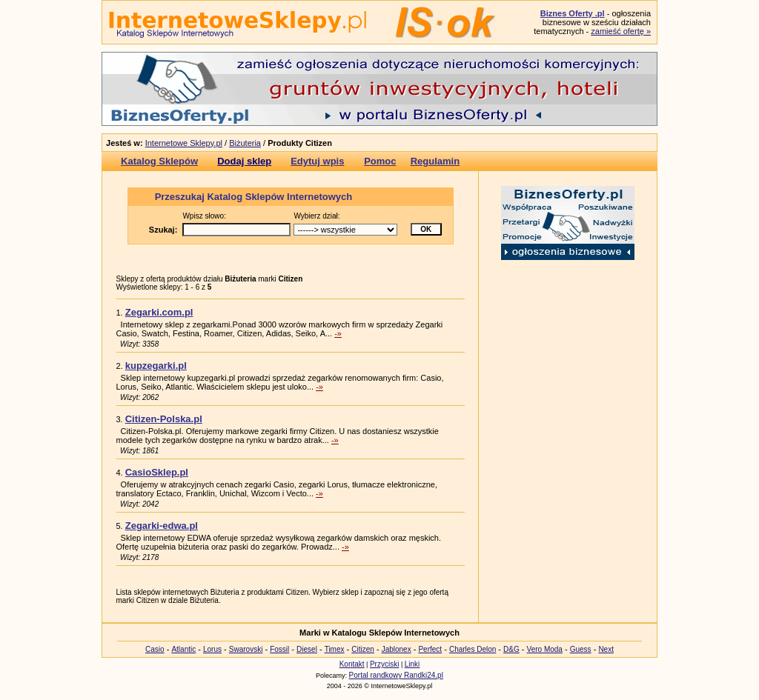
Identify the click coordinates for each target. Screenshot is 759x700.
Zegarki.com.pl (159, 312)
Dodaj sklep (244, 161)
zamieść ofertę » (621, 31)
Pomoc (380, 161)
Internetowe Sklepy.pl (184, 143)
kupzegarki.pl (156, 366)
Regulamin (435, 161)
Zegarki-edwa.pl (162, 526)
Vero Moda (545, 649)
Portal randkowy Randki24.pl (396, 675)
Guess (581, 649)
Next (606, 649)
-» (338, 333)
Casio (155, 649)
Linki (412, 664)
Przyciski (384, 664)
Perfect (430, 649)
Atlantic (183, 649)
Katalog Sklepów (159, 161)
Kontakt (352, 664)
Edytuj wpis (317, 161)
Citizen (363, 649)
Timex (335, 649)
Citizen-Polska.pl (164, 419)
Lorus (212, 649)
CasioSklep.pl (157, 472)
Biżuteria (245, 143)
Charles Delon (473, 649)
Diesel (307, 649)
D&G (511, 649)
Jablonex (397, 649)
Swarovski (246, 649)
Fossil (279, 649)
